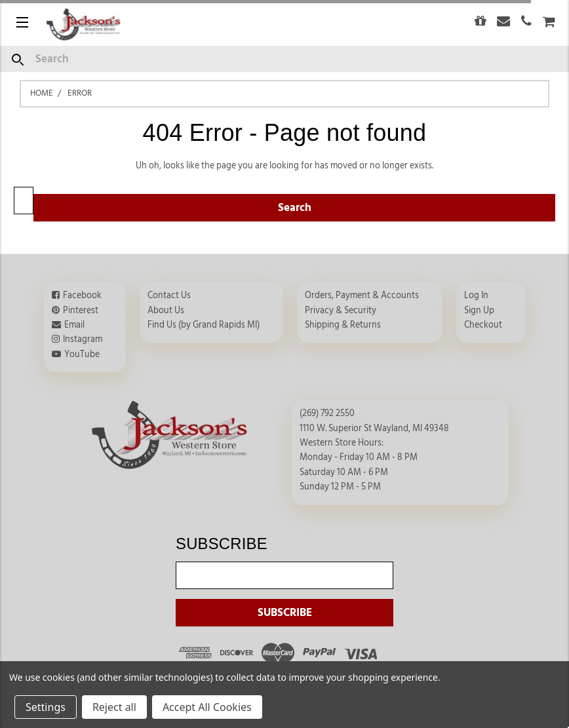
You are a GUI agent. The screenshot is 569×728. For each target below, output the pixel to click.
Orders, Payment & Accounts (362, 296)
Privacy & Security (341, 311)
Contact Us (169, 296)
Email (74, 325)
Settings (46, 707)
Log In (476, 296)
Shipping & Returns (343, 325)
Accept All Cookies (207, 707)
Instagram (83, 339)
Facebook (82, 296)
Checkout (483, 325)
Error (80, 93)
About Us (166, 311)
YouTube (82, 354)
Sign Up (479, 311)
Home (42, 93)
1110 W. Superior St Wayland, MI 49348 (374, 429)
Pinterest (81, 311)
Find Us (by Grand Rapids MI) (204, 325)
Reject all (114, 707)
